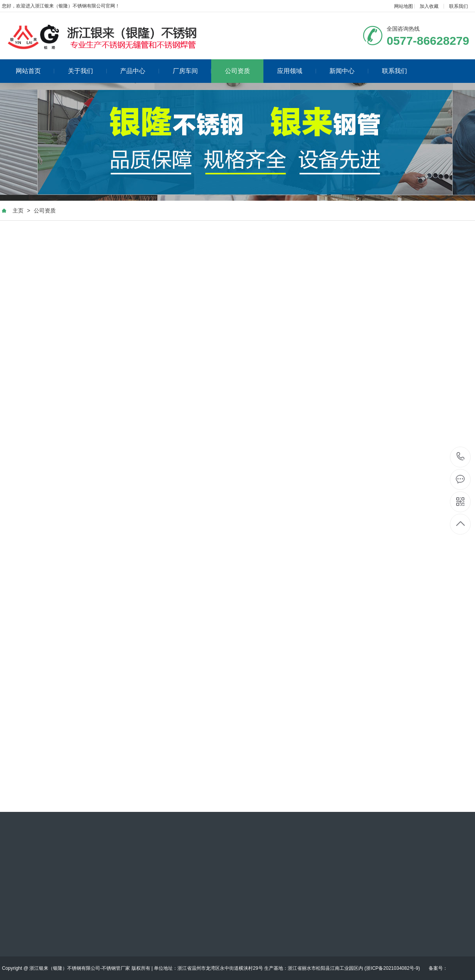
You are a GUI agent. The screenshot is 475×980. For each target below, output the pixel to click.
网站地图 (404, 6)
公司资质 (238, 71)
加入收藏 (429, 6)
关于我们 (87, 71)
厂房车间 (192, 71)
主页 (18, 211)
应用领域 (297, 71)
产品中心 (140, 71)
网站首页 (35, 71)
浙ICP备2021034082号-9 (392, 968)
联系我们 (459, 6)
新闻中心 (349, 71)
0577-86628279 (461, 457)
